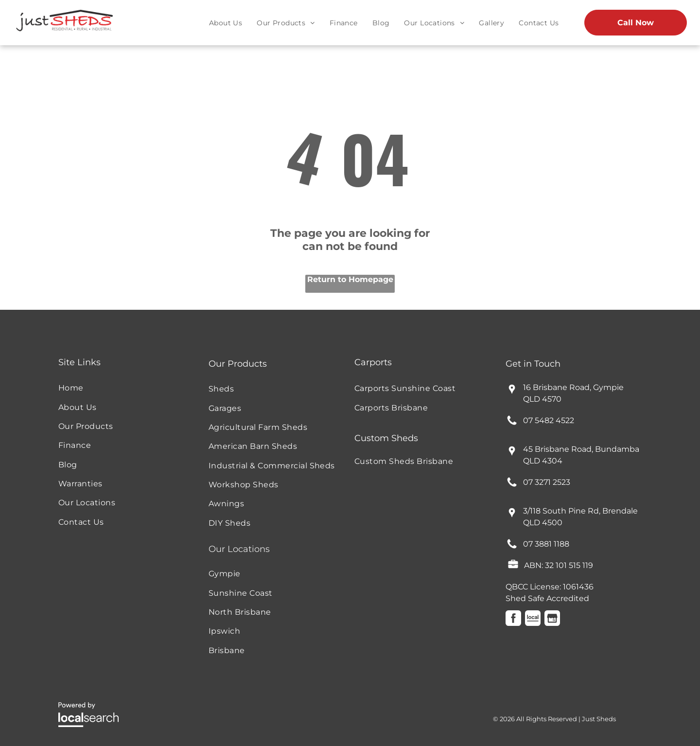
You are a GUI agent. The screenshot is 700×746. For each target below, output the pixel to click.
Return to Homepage (350, 279)
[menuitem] (226, 23)
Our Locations (239, 549)
